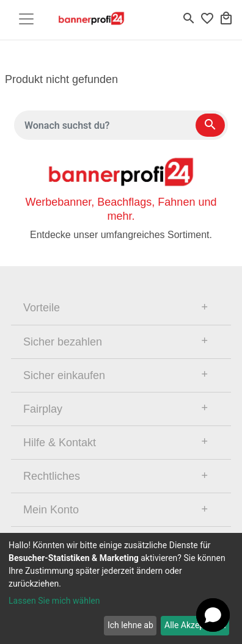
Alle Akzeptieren (195, 625)
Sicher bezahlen (63, 342)
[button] (213, 615)
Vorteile (42, 308)
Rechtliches (52, 476)
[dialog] (121, 588)
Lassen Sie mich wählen (54, 601)
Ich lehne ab (130, 625)
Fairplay (43, 409)
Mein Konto (51, 510)
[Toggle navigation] (26, 19)
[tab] (121, 308)
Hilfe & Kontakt (60, 443)
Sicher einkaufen (64, 375)
